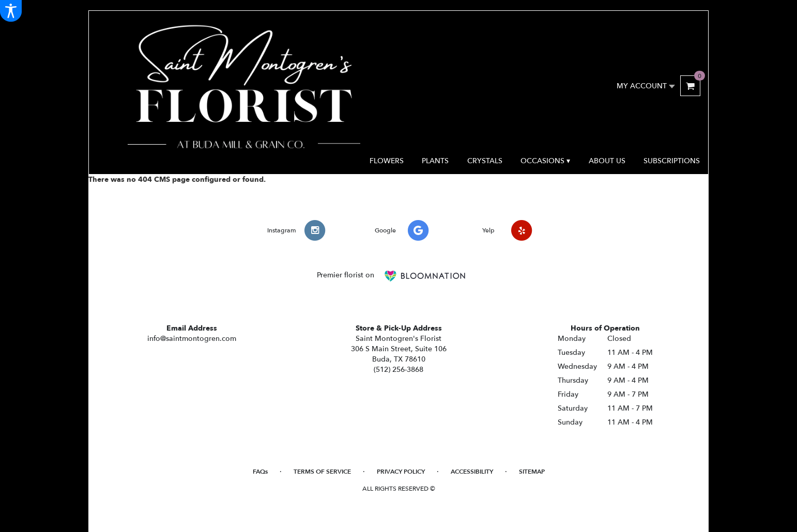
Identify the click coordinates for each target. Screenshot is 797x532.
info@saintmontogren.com (192, 339)
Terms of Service (322, 472)
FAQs (260, 472)
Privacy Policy (401, 472)
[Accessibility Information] (11, 11)
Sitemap (532, 472)
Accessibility (472, 472)
